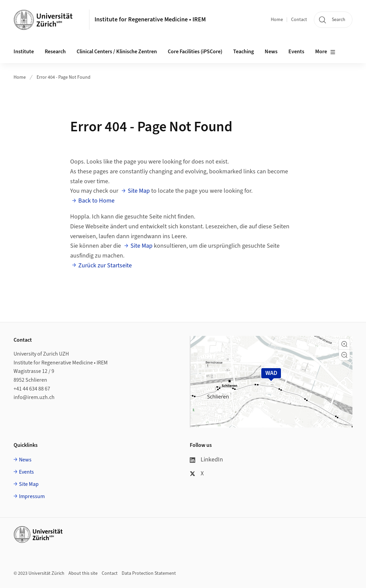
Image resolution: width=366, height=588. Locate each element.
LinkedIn (206, 460)
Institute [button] (24, 52)
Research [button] (55, 52)
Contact (299, 20)
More (325, 52)
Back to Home (96, 201)
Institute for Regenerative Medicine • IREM (150, 20)
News (25, 460)
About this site (83, 573)
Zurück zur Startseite (105, 265)
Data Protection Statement (149, 573)
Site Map (139, 191)
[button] (344, 344)
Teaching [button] (243, 52)
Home (277, 20)
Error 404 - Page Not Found (64, 77)
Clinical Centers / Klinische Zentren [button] (117, 52)
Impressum (32, 496)
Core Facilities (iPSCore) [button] (195, 52)
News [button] (271, 52)
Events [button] (296, 52)
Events (26, 472)
